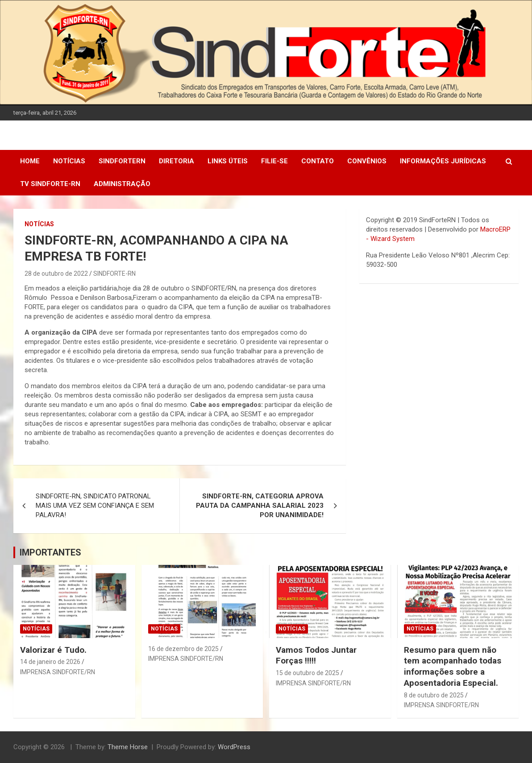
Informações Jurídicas (443, 161)
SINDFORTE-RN (114, 274)
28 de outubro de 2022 (56, 274)
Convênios (367, 161)
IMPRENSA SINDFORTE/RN (58, 672)
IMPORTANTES (50, 552)
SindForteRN (122, 161)
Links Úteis (228, 161)
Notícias (69, 161)
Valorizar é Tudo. (53, 650)
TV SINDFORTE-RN (50, 184)
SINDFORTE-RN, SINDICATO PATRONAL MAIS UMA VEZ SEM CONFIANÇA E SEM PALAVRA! (95, 506)
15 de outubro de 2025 (308, 673)
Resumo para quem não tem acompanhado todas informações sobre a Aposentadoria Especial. (453, 666)
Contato (318, 161)
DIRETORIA (177, 161)
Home (30, 161)
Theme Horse (128, 747)
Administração (122, 184)
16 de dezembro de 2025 (183, 649)
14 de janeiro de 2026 (50, 662)
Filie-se (274, 161)
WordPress (234, 747)
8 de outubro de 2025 (434, 695)
